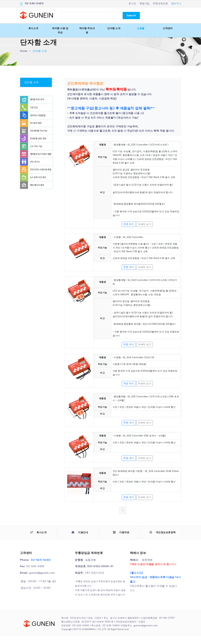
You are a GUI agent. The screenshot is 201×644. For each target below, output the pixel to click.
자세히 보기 (145, 232)
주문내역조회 (160, 3)
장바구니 (176, 3)
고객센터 (168, 28)
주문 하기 (129, 232)
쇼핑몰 (141, 28)
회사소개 (33, 28)
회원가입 (145, 3)
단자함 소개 (114, 28)
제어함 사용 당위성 (60, 30)
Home (24, 58)
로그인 (132, 3)
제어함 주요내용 (87, 30)
